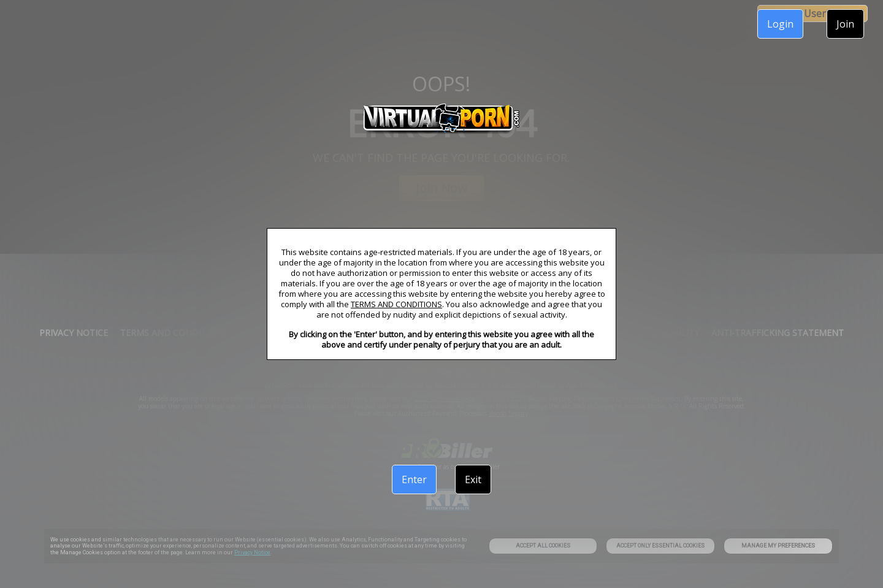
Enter (414, 479)
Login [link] (780, 24)
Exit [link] (473, 479)
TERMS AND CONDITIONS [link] (396, 304)
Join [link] (845, 24)
